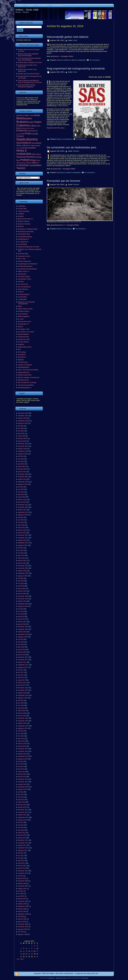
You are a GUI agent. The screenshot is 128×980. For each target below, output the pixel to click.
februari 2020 (22, 591)
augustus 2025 (23, 423)
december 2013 (23, 779)
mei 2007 (21, 894)
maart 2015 (22, 741)
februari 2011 (22, 866)
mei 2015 (21, 736)
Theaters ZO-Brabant (25, 365)
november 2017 (23, 660)
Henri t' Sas (22, 259)
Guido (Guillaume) (24, 81)
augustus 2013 (23, 789)
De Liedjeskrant (23, 242)
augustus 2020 (23, 576)
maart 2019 (22, 619)
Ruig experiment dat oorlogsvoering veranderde (76, 69)
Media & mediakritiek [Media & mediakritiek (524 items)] (24, 152)
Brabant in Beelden (24, 224)
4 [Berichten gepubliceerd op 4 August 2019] (21, 948)
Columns (60, 60)
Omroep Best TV (23, 324)
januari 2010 (22, 878)
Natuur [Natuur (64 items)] (39, 154)
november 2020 (23, 568)
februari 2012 (22, 835)
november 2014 (23, 751)
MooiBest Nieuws (24, 311)
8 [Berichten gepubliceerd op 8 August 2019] (32, 948)
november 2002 (23, 927)
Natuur (69, 229)
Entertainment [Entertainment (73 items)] (33, 131)
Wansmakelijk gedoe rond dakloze (68, 37)
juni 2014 (21, 764)
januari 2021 (22, 563)
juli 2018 (21, 639)
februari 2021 (22, 561)
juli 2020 (21, 578)
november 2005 (23, 901)
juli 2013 (21, 792)
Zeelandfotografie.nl (24, 388)
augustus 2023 (23, 484)
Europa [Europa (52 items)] (19, 134)
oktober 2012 (22, 815)
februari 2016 (22, 713)
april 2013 (21, 800)
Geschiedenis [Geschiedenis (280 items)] (24, 143)
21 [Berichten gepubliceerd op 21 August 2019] (29, 954)
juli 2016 (21, 700)
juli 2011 (21, 853)
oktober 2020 (22, 571)
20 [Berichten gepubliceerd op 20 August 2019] (26, 954)
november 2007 (23, 886)
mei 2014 (21, 767)
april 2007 (21, 896)
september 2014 (23, 756)
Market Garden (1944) (25, 309)
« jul (18, 959)
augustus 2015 (23, 728)
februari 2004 (22, 919)
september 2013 (23, 787)
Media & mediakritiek (78, 60)
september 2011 (23, 848)
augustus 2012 (23, 820)
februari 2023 (22, 500)
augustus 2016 (23, 698)
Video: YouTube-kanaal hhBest (28, 370)
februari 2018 (22, 652)
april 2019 (21, 617)
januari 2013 (22, 807)
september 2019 (23, 604)
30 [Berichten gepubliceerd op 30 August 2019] (34, 957)
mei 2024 (21, 461)
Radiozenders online (25, 347)
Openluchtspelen (23, 334)
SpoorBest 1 (22, 355)
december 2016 (23, 688)
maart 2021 (22, 558)
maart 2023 (22, 497)
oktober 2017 (22, 662)
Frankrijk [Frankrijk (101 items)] (34, 134)
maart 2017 (22, 680)
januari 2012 (22, 838)
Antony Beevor (63, 106)
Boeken (59, 139)
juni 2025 (21, 428)
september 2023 (23, 482)
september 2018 (23, 634)
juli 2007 (21, 891)
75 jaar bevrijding (23, 211)
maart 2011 (22, 863)
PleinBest (21, 344)
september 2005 (23, 906)
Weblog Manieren (24, 372)
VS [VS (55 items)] (38, 163)
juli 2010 (21, 876)
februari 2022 (22, 530)
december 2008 (23, 881)
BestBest (21, 216)
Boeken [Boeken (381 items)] (28, 118)
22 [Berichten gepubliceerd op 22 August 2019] (32, 954)
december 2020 (23, 566)
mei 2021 (21, 553)
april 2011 (21, 861)
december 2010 (23, 871)
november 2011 (23, 843)
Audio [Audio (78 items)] (32, 115)
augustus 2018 (23, 637)
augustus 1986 (23, 934)
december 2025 (23, 413)
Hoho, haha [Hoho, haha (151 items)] (22, 145)
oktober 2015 (22, 723)
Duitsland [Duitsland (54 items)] (25, 128)
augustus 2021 (23, 545)
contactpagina (21, 99)
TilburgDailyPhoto (24, 367)
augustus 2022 (23, 515)
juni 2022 (21, 520)
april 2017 (21, 678)
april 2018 (21, 647)
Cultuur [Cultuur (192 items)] (33, 126)
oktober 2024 (22, 449)
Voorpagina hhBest (67, 56)
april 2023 (21, 494)
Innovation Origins (24, 277)
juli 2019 (21, 609)
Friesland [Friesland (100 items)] (20, 136)
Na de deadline (23, 314)
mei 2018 (21, 644)
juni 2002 (21, 932)
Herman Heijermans (24, 261)
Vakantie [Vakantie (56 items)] (23, 163)
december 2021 (23, 535)
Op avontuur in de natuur (26, 332)
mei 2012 (21, 828)
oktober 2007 (22, 889)
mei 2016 (21, 705)
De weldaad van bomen (34, 62)
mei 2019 (21, 614)
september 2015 (23, 726)
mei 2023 (21, 492)
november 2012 (23, 812)
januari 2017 (22, 685)
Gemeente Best (23, 254)
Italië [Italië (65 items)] (32, 146)
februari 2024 (22, 469)
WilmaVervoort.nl (23, 380)
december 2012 (23, 810)
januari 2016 (22, 716)
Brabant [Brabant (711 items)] (22, 122)
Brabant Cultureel (24, 221)
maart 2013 (22, 802)
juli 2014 (21, 761)
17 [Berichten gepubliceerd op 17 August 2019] (37, 951)
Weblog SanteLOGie (25, 375)
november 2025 (23, 416)
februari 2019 (22, 622)
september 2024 (23, 451)
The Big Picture (23, 362)
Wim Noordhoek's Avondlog (27, 383)
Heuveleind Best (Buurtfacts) (27, 269)
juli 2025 (21, 426)
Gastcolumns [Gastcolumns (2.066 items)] (27, 139)
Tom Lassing (22, 58)
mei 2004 (21, 917)
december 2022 (23, 505)
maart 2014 (22, 772)
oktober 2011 (22, 845)
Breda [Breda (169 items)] (30, 122)
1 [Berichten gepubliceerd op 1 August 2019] (32, 946)
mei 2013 (21, 797)
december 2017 (23, 657)
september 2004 (23, 914)
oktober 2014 (22, 754)
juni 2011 (21, 856)
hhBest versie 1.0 (24, 271)
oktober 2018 (22, 632)
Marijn (20, 306)
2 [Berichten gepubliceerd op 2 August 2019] (35, 946)
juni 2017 (21, 672)
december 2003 (23, 924)
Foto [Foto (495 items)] (28, 133)
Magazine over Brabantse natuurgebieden (26, 303)
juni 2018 (21, 642)
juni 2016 (21, 703)
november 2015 (23, 721)
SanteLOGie (57, 169)
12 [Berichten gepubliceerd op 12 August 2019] (24, 951)
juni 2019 (21, 611)
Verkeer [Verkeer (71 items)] (29, 163)
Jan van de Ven (23, 284)
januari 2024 (22, 472)
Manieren (56, 56)
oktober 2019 (22, 601)
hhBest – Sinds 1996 (27, 10)
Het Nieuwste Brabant (25, 266)
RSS (19, 349)
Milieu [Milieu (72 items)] (34, 154)
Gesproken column (24, 256)
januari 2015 (22, 746)
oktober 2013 (22, 784)
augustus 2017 (23, 667)
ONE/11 (20, 327)
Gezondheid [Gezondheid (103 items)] (36, 143)
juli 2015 (21, 731)
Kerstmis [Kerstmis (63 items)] (37, 146)
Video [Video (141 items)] (34, 163)
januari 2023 (22, 502)
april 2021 (21, 555)
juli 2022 (21, 517)
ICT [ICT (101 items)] (29, 146)
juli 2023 (21, 487)
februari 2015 (22, 744)
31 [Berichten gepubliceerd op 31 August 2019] (37, 957)
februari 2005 (22, 909)
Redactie (21, 49)
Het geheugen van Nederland (28, 264)
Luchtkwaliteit (22, 299)
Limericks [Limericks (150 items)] (31, 148)
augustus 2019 (23, 606)
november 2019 (23, 599)
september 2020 (23, 573)
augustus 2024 (23, 454)
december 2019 (23, 596)
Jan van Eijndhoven (24, 287)
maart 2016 (22, 711)
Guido (20, 85)
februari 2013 (22, 805)
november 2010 (23, 873)
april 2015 (21, 739)
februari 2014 (22, 774)
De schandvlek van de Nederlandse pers (71, 147)
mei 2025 (21, 431)
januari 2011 (22, 868)
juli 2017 (21, 670)
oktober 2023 (22, 479)
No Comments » (95, 60)
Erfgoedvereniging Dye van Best (28, 247)
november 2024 (23, 446)
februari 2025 (22, 439)
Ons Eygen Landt (24, 329)
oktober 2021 (22, 540)
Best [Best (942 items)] (20, 118)
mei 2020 (21, 584)
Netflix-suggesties (24, 316)
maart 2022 (22, 528)
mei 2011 (21, 858)
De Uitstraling (22, 244)
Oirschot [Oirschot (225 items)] (30, 157)
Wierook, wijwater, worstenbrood (29, 378)
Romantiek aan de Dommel (63, 181)
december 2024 (23, 444)
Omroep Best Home (24, 322)
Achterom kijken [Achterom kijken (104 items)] (23, 115)
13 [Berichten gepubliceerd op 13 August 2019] (26, 951)
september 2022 (23, 512)
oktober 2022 (22, 510)
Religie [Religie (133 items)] (33, 160)
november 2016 (23, 690)
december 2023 (23, 474)
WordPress (52, 978)
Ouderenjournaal (23, 337)
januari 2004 (22, 922)
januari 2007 (22, 899)
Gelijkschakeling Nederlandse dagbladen (26, 86)
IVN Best (21, 282)
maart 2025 (22, 436)
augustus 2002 (23, 929)
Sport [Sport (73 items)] (38, 160)
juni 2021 (21, 550)
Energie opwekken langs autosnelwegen (28, 55)
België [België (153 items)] (37, 115)
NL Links (21, 319)
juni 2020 (21, 581)
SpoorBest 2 (22, 357)
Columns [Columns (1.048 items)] (23, 125)
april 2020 (21, 586)
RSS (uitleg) (22, 352)
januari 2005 (22, 911)
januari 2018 (22, 655)
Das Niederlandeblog (25, 237)
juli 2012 (21, 822)
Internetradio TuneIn (24, 279)
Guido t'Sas (85, 978)
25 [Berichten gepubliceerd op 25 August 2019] (21, 957)
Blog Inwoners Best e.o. (26, 219)
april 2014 (21, 769)
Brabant (59, 229)
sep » (22, 959)
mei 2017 (21, 675)
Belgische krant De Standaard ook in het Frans (30, 81)
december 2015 (23, 718)
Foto (64, 229)
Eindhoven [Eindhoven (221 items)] (22, 130)
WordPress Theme (61, 978)
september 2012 (23, 817)
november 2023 (23, 477)
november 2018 (23, 629)
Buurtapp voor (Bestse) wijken (28, 229)
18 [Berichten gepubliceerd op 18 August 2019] (21, 954)
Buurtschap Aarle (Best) (26, 232)
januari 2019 (22, 624)
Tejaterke (21, 360)
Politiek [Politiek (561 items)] (25, 160)
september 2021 (23, 543)
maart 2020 (22, 589)
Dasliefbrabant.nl (23, 239)
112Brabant (22, 206)
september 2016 (23, 695)
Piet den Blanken (23, 342)
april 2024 (21, 464)
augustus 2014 (23, 759)
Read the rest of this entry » (56, 128)
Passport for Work (24, 339)
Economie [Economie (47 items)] (31, 128)
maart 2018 (22, 650)
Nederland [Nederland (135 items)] (21, 157)
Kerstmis (21, 292)
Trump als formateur (33, 74)
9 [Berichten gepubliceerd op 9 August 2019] (35, 948)
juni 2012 (21, 825)
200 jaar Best (22, 209)
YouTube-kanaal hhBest (26, 385)
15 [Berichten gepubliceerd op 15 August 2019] (32, 951)
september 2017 (23, 665)
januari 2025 (22, 441)
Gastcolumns (61, 173)
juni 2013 (21, 794)
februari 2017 (22, 683)
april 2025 (21, 434)
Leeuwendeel (22, 297)
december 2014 (23, 749)
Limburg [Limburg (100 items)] (23, 148)
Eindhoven (67, 60)
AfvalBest (21, 214)
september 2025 (23, 421)
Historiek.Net (22, 274)
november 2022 (23, 507)
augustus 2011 (23, 850)
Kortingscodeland (24, 294)
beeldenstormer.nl (59, 225)
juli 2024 (21, 456)
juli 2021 (21, 548)
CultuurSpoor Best (24, 234)
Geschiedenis (67, 139)
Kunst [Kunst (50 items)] (18, 148)
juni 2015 (21, 734)
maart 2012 (22, 833)
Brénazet (21, 226)
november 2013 (23, 782)
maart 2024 (22, 467)
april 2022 (21, 525)
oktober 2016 (22, 693)
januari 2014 (22, 777)
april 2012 (21, 830)
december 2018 (23, 627)
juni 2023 (21, 489)
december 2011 (23, 840)
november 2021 (23, 538)
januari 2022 (22, 533)
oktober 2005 (22, 904)
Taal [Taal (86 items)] (18, 163)
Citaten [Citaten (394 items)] (37, 122)
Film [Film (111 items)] (23, 134)
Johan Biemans (23, 289)
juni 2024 (21, 459)
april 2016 (21, 708)
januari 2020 (22, 594)
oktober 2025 (22, 418)
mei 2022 (21, 522)
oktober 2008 (22, 883)
